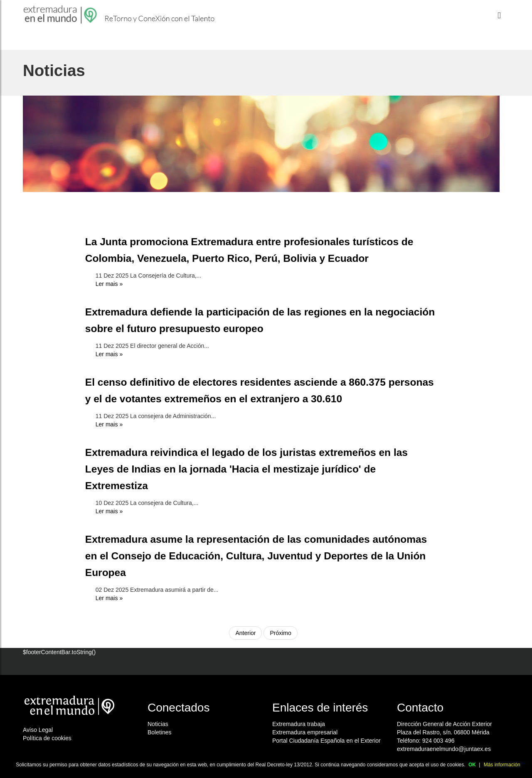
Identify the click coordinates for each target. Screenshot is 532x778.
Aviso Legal (38, 730)
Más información (502, 765)
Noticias (158, 724)
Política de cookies (47, 738)
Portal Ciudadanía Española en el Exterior (326, 741)
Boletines (160, 732)
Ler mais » (109, 284)
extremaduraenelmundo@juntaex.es (444, 749)
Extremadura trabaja (299, 724)
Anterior (245, 633)
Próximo (280, 633)
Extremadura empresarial (305, 732)
